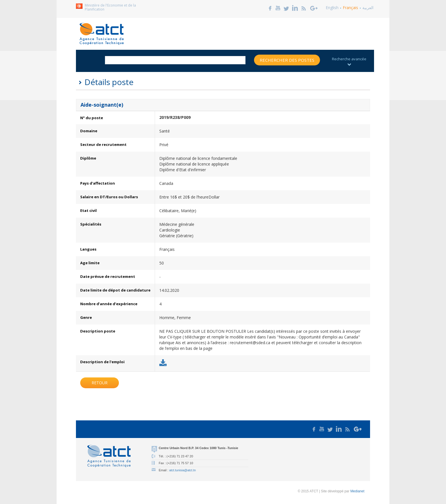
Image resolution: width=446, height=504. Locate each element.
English (332, 8)
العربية (368, 8)
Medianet (357, 491)
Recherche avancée (349, 61)
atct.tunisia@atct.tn (183, 470)
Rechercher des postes (287, 60)
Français (350, 8)
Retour (100, 383)
